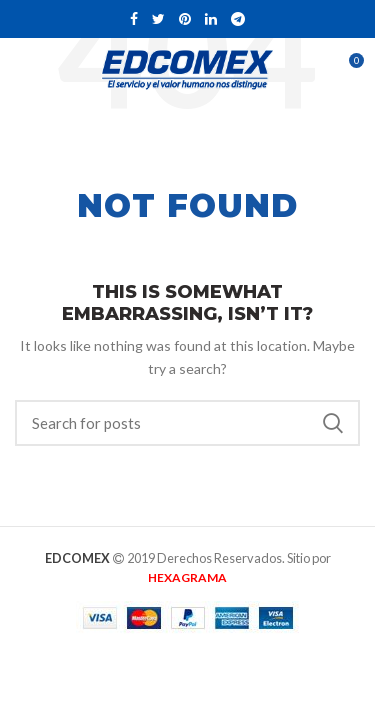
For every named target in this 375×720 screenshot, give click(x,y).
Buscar (333, 423)
